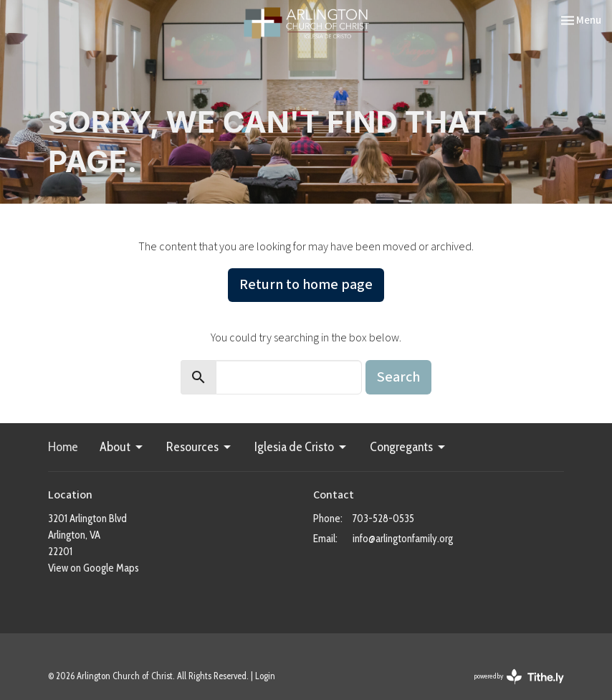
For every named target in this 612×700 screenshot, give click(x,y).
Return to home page (306, 285)
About (122, 447)
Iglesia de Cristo (301, 447)
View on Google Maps (94, 568)
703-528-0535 (383, 519)
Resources (200, 447)
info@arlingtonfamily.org (403, 539)
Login (265, 676)
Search (398, 377)
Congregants (408, 447)
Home (63, 447)
